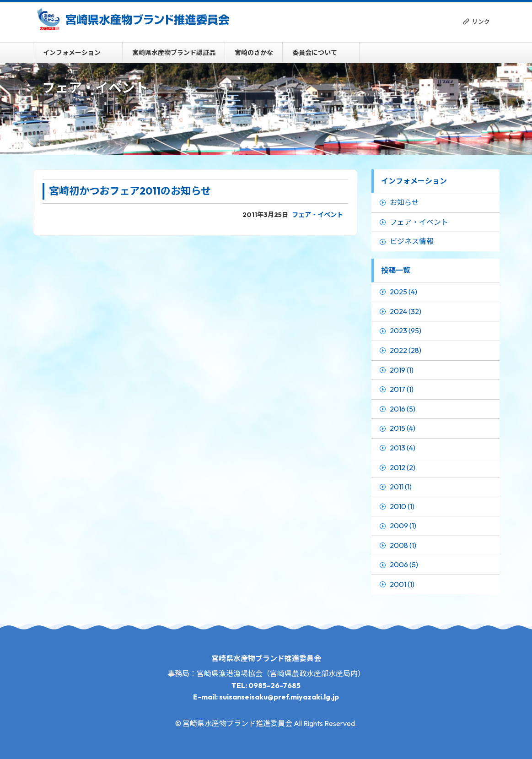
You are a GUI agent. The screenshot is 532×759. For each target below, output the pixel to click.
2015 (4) (403, 428)
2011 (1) (401, 487)
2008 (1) (403, 545)
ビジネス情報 (412, 241)
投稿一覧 (396, 270)
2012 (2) (403, 467)
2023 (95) (406, 331)
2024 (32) (406, 311)
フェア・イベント (317, 215)
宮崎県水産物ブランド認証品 (174, 53)
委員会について (315, 53)
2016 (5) (403, 409)
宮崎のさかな (254, 53)
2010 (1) (402, 506)
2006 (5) (404, 564)
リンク (481, 22)
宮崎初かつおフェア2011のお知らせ (130, 191)
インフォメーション (72, 53)
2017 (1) (402, 389)
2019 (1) (402, 370)
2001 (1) (402, 584)
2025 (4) (403, 292)
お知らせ (404, 202)
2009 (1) (403, 526)
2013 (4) (403, 448)
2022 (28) (406, 350)
